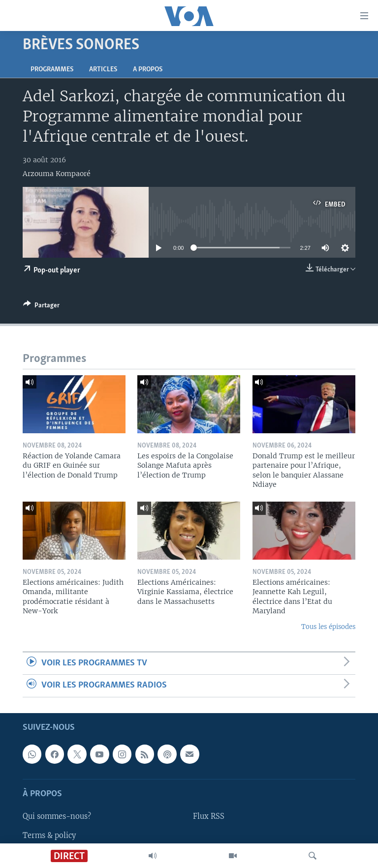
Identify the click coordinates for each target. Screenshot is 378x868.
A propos (148, 70)
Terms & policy (49, 835)
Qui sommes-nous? (57, 816)
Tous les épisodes (328, 627)
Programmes (52, 70)
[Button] (41, 307)
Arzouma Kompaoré (57, 174)
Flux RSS (209, 816)
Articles (103, 70)
